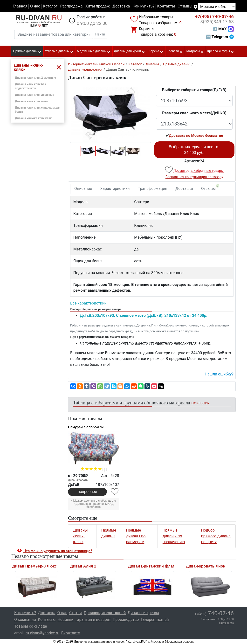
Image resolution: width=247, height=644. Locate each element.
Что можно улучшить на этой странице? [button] (58, 551)
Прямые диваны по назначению (174, 536)
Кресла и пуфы (221, 51)
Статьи (75, 613)
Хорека (156, 51)
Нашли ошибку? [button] (219, 374)
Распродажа (71, 6)
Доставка (121, 6)
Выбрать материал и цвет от (194, 150)
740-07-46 (214, 17)
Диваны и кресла (143, 613)
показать (200, 403)
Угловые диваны (59, 51)
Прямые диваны (27, 51)
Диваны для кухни (129, 51)
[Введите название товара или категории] (54, 34)
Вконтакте (71, 633)
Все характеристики (88, 303)
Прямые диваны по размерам (136, 536)
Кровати (175, 51)
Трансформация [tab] (153, 189)
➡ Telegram (220, 37)
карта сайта (226, 623)
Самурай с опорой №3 (87, 427)
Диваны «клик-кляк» (80, 536)
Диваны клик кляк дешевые (34, 95)
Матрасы (195, 51)
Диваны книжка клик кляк (33, 118)
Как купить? (144, 6)
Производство (126, 620)
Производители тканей (105, 613)
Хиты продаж (98, 6)
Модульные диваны (94, 51)
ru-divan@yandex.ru (42, 633)
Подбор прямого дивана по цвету (216, 536)
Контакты (166, 6)
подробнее (87, 492)
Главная (20, 6)
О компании (25, 620)
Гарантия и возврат (93, 620)
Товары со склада (31, 626)
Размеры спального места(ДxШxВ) (194, 113)
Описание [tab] (83, 189)
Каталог (50, 6)
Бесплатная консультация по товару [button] (194, 177)
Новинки (66, 620)
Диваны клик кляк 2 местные (35, 78)
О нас (35, 6)
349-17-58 (217, 22)
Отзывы (185, 6)
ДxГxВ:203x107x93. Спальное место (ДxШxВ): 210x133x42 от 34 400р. (144, 315)
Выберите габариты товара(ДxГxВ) (194, 90)
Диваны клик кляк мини (32, 101)
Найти (100, 34)
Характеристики (115, 189)
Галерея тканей (155, 620)
